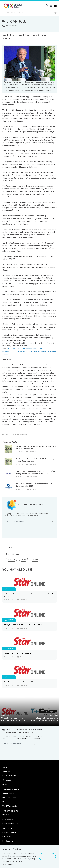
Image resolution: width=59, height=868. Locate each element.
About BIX (6, 771)
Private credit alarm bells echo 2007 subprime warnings (28, 682)
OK (47, 857)
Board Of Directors (10, 776)
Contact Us (7, 780)
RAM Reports (8, 819)
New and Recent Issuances (13, 802)
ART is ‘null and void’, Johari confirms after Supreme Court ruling (29, 595)
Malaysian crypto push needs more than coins (23, 625)
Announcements (9, 793)
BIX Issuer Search (9, 832)
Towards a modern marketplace (17, 653)
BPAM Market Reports (11, 823)
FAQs (5, 784)
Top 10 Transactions (10, 806)
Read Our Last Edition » (31, 739)
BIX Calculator (8, 841)
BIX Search (7, 837)
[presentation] (24, 530)
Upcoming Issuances (10, 798)
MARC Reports (8, 815)
